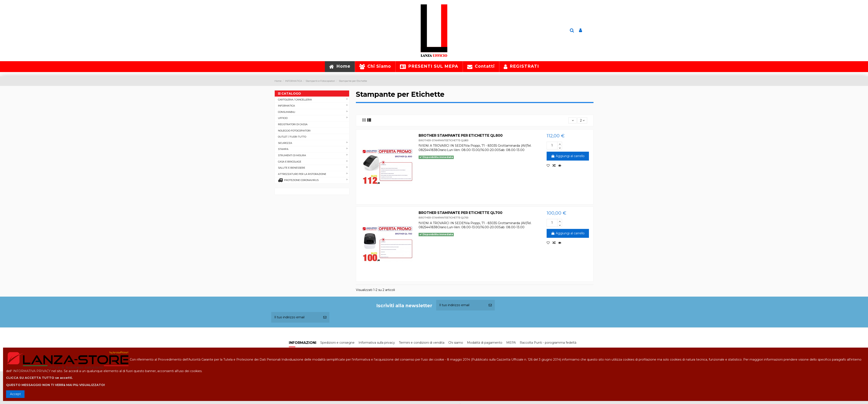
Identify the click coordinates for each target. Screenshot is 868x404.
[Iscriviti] (490, 305)
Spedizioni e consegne (337, 343)
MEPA (511, 343)
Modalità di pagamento (485, 343)
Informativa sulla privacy (377, 343)
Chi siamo (456, 343)
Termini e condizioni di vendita (422, 343)
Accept (15, 394)
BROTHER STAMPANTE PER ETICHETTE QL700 (460, 213)
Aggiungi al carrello (568, 156)
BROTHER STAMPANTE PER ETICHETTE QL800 (461, 135)
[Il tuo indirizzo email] (461, 305)
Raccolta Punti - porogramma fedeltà (548, 343)
